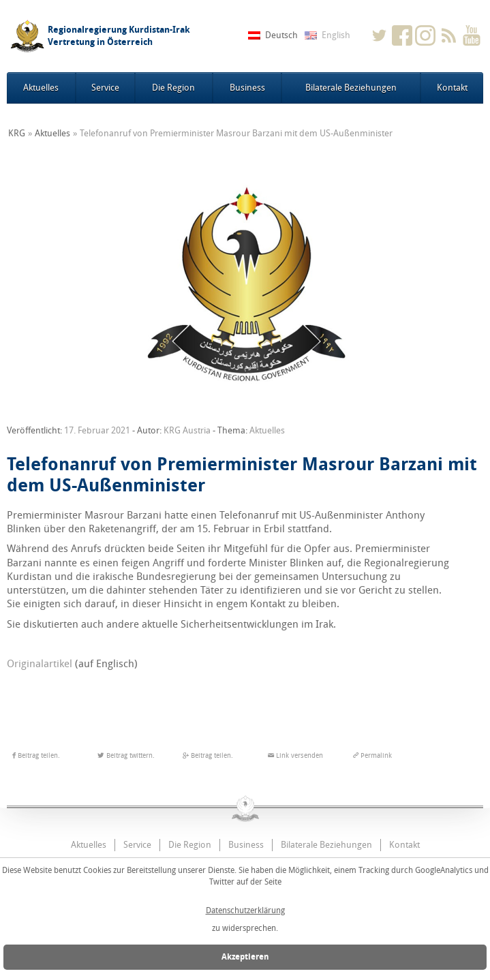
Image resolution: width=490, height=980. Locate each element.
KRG (17, 133)
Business (247, 88)
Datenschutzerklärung (245, 910)
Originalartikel (40, 664)
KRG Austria (187, 430)
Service (105, 88)
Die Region (173, 88)
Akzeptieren (245, 957)
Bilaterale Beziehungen (351, 88)
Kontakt (452, 88)
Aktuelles (41, 88)
